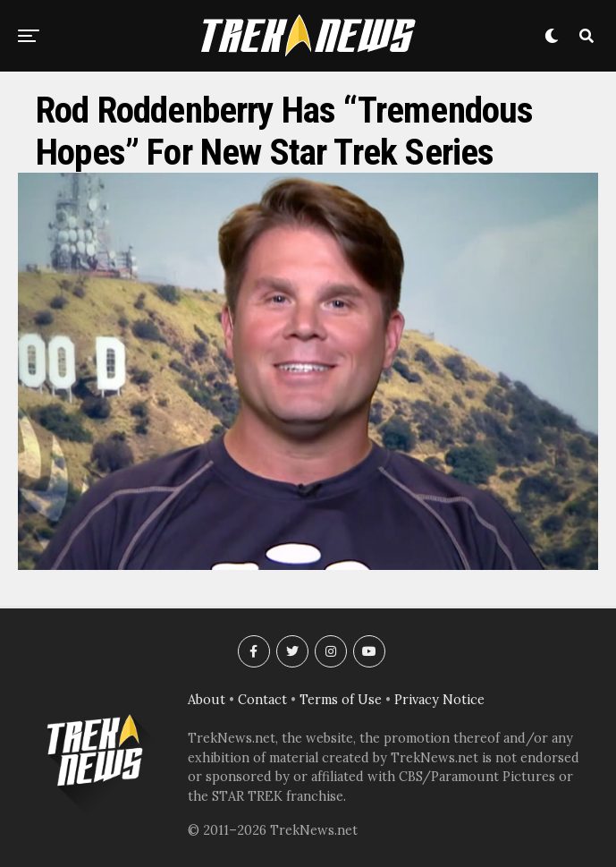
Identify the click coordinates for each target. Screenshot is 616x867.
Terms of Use (341, 700)
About (207, 700)
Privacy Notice (439, 700)
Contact (262, 700)
